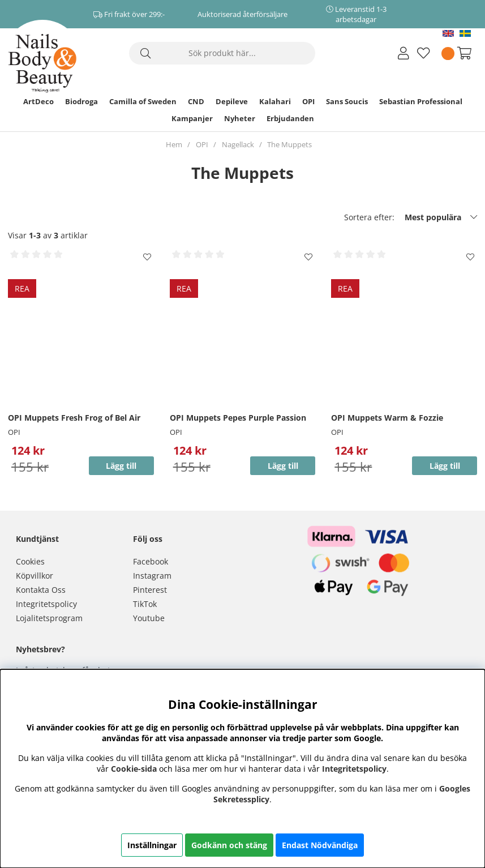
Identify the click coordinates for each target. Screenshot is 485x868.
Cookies (30, 561)
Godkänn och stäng (229, 845)
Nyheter (240, 118)
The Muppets (289, 144)
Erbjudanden (290, 118)
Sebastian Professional (421, 101)
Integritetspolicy (46, 604)
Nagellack (238, 144)
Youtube (149, 618)
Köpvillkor (35, 576)
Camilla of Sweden (143, 101)
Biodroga (81, 101)
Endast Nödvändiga (320, 845)
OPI (308, 101)
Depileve (232, 101)
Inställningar (152, 845)
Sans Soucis (347, 101)
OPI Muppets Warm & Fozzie (387, 418)
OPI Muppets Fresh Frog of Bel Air (74, 418)
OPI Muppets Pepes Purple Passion (238, 418)
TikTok (145, 604)
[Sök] (222, 53)
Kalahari (275, 101)
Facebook (151, 561)
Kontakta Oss (41, 590)
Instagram (152, 576)
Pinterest (150, 590)
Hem (174, 144)
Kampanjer (192, 118)
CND (196, 101)
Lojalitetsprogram (49, 618)
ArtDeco (38, 101)
